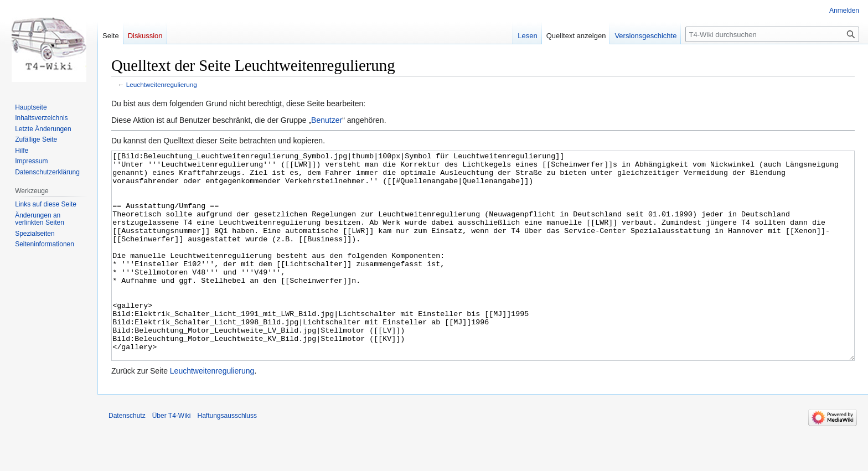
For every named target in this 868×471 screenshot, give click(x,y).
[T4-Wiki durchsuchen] (772, 34)
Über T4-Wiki (172, 457)
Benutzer (327, 120)
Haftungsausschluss (227, 457)
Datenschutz (127, 457)
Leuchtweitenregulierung (162, 84)
